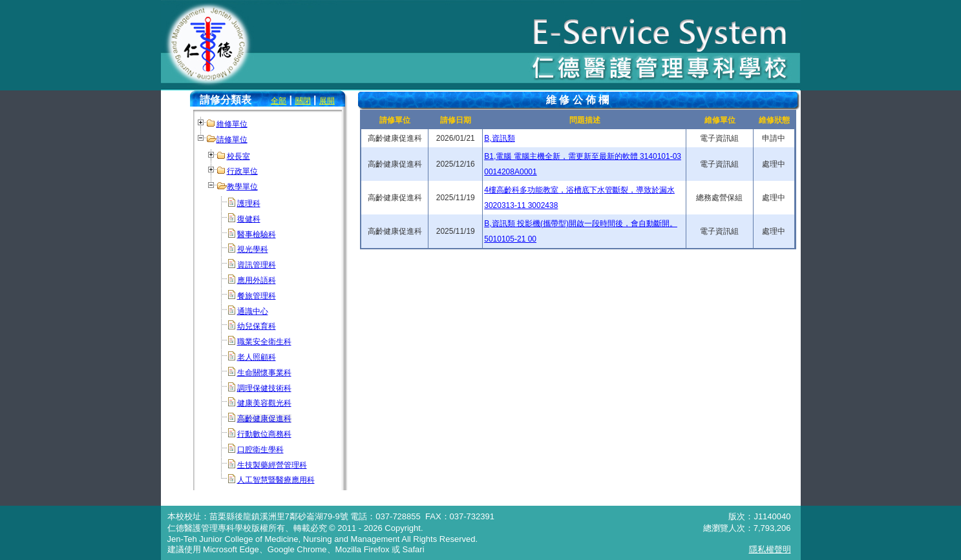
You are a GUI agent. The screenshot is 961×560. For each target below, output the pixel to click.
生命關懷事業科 (264, 373)
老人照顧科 (257, 357)
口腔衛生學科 (260, 450)
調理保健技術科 (264, 388)
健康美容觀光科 (264, 403)
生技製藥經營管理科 (272, 465)
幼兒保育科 (257, 326)
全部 (279, 101)
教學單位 (242, 187)
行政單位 (242, 171)
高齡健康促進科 (264, 419)
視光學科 (253, 249)
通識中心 (253, 311)
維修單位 (232, 124)
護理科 (249, 203)
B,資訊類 (499, 138)
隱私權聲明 (770, 549)
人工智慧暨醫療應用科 (276, 480)
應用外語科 (257, 280)
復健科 (249, 219)
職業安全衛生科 (264, 342)
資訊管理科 (257, 265)
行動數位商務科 (264, 434)
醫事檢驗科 (257, 234)
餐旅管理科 (257, 296)
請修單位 (232, 140)
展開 (327, 101)
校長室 (238, 156)
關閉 (303, 101)
